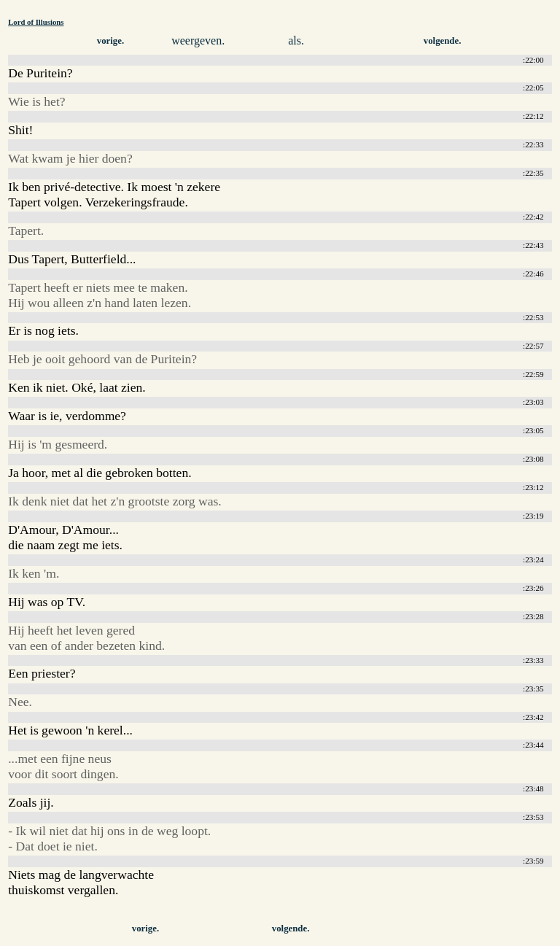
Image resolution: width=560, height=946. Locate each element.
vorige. (110, 41)
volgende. (443, 41)
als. (296, 40)
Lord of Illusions (36, 22)
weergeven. (198, 40)
